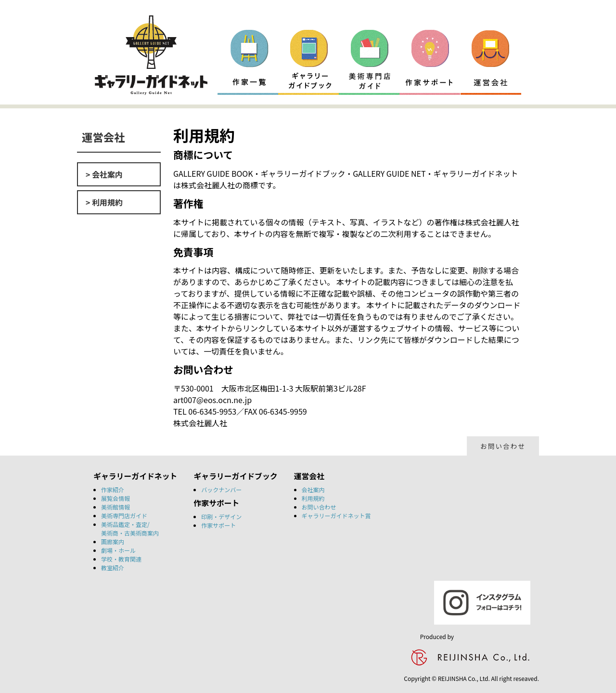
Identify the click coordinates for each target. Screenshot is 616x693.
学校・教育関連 (121, 559)
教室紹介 (113, 568)
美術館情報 (115, 507)
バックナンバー (221, 490)
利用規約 (313, 498)
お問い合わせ (503, 446)
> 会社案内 (104, 174)
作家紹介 (113, 490)
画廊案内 (113, 542)
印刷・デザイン (221, 516)
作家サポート (218, 525)
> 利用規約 (104, 202)
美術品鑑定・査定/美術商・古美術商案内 (130, 529)
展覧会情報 (115, 498)
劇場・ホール (118, 550)
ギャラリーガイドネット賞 (336, 516)
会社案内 (313, 490)
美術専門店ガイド (124, 516)
